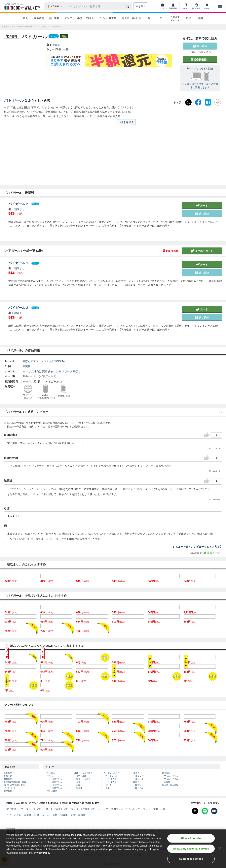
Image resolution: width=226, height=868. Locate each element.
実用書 (27, 815)
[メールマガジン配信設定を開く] (214, 811)
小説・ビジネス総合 (83, 773)
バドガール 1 (16, 100)
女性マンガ (57, 788)
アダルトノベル (171, 779)
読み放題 (39, 18)
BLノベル (139, 779)
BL (150, 18)
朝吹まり (58, 45)
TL (162, 18)
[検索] (128, 6)
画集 (108, 788)
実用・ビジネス (83, 779)
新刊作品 (8, 773)
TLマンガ (139, 785)
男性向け (115, 779)
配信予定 (8, 776)
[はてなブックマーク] (208, 102)
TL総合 (136, 782)
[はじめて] (186, 6)
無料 (201, 18)
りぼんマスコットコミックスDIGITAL (44, 361)
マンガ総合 (50, 773)
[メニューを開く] (220, 6)
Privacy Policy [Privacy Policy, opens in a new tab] (42, 853)
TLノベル (139, 788)
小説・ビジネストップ (56, 809)
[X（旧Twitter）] (188, 102)
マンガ (68, 18)
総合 (25, 18)
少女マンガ (55, 371)
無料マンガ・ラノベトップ (126, 809)
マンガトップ (33, 809)
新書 (78, 782)
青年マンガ (57, 782)
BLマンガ (139, 776)
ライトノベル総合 (112, 773)
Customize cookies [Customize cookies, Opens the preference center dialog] (191, 859)
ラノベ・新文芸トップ (83, 809)
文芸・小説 (81, 776)
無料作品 (8, 779)
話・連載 (54, 18)
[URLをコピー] (218, 102)
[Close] (220, 848)
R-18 (189, 18)
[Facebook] (198, 102)
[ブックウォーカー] (21, 6)
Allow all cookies (191, 838)
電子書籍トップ (15, 809)
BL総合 (136, 773)
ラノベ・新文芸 (108, 18)
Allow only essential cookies (191, 849)
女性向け (36, 371)
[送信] (128, 6)
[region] (113, 849)
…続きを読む (126, 122)
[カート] (207, 6)
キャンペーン (10, 788)
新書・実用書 (78, 815)
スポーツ (67, 371)
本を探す (141, 6)
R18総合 (166, 773)
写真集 (79, 788)
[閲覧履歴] (196, 6)
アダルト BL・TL (175, 18)
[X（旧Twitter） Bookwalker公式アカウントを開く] (195, 811)
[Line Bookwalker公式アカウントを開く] (205, 811)
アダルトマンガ (171, 776)
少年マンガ (57, 779)
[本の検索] (56, 6)
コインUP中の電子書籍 (14, 785)
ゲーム (109, 785)
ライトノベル (112, 776)
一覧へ (67, 49)
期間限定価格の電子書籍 (15, 782)
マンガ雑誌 (52, 791)
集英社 (27, 366)
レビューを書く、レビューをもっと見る (197, 547)
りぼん (77, 371)
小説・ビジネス (86, 18)
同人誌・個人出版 (131, 18)
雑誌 (78, 785)
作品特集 (8, 791)
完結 (45, 371)
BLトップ (103, 809)
